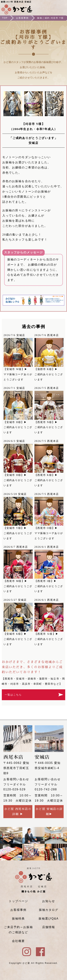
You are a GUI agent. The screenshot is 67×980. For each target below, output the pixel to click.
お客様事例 (22, 18)
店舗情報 (49, 927)
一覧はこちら (13, 695)
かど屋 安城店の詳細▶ (49, 812)
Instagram (51, 8)
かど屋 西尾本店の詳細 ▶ (18, 812)
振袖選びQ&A (49, 919)
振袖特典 (18, 919)
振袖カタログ (49, 910)
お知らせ (49, 901)
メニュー (61, 8)
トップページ (18, 901)
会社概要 (18, 941)
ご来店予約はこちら (40, 8)
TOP (5, 18)
